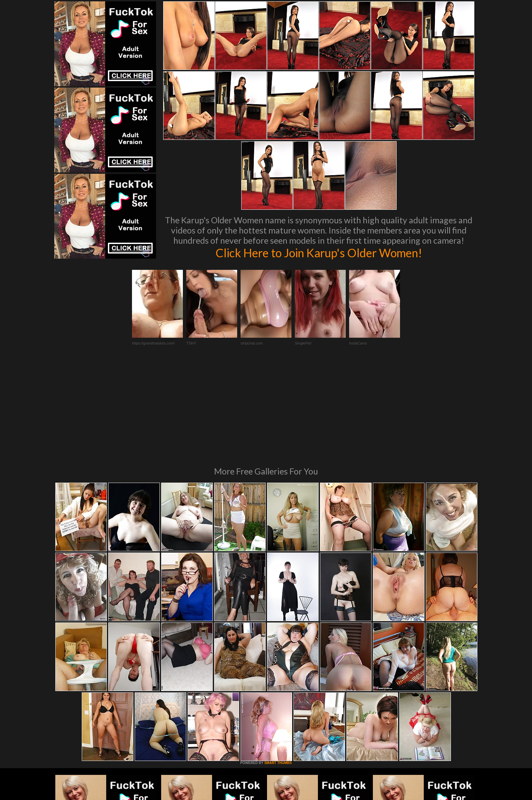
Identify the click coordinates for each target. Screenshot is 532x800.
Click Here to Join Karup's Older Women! (319, 253)
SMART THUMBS (278, 670)
